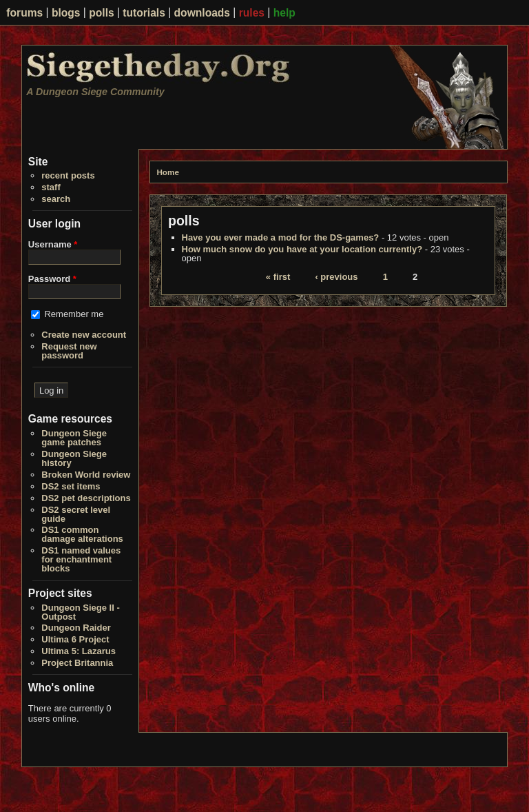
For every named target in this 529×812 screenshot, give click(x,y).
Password (52, 279)
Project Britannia (77, 663)
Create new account (84, 335)
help (284, 13)
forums (24, 13)
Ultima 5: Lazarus (79, 651)
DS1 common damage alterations (82, 534)
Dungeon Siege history (74, 458)
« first (278, 277)
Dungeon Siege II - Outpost (80, 612)
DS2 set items (71, 486)
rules (252, 13)
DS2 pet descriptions (86, 498)
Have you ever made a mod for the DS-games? (281, 237)
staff (51, 187)
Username (53, 244)
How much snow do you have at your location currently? (302, 249)
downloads (202, 13)
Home (167, 172)
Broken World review (86, 475)
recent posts (68, 175)
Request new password (69, 351)
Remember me (74, 314)
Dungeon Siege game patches (74, 438)
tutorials (144, 13)
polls (101, 13)
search (56, 199)
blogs (66, 13)
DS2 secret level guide (76, 514)
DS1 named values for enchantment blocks (81, 559)
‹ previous (336, 277)
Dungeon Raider (76, 628)
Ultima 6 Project (75, 639)
